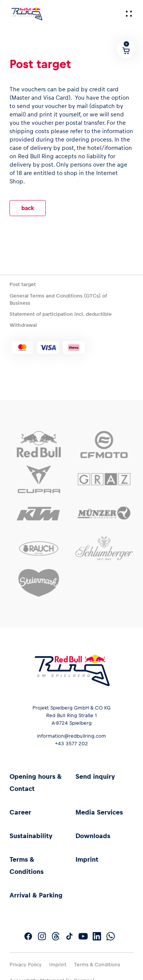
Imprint (87, 859)
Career (20, 812)
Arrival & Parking (36, 895)
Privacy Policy (26, 965)
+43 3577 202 (71, 744)
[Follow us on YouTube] (83, 936)
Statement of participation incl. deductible (61, 314)
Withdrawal (23, 325)
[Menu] (129, 14)
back (28, 208)
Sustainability (31, 836)
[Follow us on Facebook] (28, 936)
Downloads (93, 836)
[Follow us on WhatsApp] (111, 936)
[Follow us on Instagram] (42, 936)
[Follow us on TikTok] (69, 936)
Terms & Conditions (97, 965)
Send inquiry (95, 776)
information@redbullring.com (71, 736)
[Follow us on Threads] (56, 936)
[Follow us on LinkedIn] (97, 936)
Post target (23, 284)
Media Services (99, 812)
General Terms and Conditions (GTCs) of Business (58, 299)
